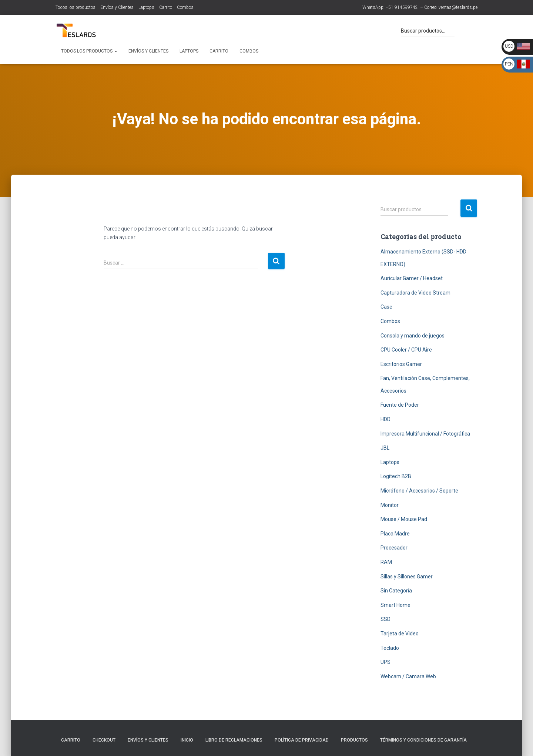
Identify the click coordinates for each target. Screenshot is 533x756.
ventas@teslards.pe (458, 7)
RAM (386, 562)
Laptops (146, 7)
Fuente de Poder (400, 405)
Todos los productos (76, 7)
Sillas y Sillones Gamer (407, 577)
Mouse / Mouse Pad (404, 519)
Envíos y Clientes (117, 7)
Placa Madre (395, 534)
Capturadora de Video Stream (415, 293)
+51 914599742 (402, 7)
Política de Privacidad (302, 740)
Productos (354, 740)
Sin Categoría (396, 591)
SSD (385, 619)
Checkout (104, 740)
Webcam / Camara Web (408, 676)
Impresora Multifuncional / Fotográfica (425, 434)
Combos (185, 7)
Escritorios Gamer (401, 364)
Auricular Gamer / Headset (412, 278)
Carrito (166, 7)
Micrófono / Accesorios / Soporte (419, 491)
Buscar (469, 208)
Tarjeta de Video (400, 634)
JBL (385, 448)
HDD (385, 419)
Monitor (390, 505)
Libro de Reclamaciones (234, 740)
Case (386, 307)
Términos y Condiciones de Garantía (423, 740)
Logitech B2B (396, 476)
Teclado (390, 648)
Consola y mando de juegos (413, 336)
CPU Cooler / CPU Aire (406, 350)
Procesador (394, 548)
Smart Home (395, 605)
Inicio (187, 740)
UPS (385, 662)
